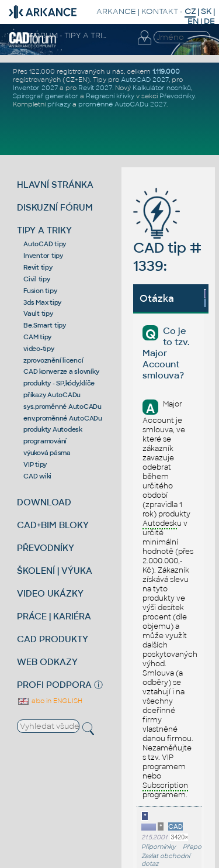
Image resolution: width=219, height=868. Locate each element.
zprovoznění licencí (53, 360)
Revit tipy (38, 267)
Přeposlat (197, 847)
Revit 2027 (95, 88)
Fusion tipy (40, 291)
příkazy (59, 104)
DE (209, 21)
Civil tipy (37, 279)
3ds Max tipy (42, 302)
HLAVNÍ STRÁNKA (55, 185)
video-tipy (39, 349)
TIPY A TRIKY (44, 230)
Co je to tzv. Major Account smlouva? (166, 353)
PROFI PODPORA (54, 685)
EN (193, 21)
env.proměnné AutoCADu (63, 418)
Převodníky (177, 96)
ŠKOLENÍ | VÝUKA (55, 571)
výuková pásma (47, 453)
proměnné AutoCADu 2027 (122, 104)
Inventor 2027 (35, 88)
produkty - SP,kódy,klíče (59, 383)
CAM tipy (37, 337)
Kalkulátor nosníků (162, 88)
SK (206, 11)
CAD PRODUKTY (53, 639)
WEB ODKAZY (47, 662)
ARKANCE (116, 11)
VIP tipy (35, 464)
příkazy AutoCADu (52, 395)
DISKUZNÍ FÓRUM (55, 207)
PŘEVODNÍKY (46, 548)
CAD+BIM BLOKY (53, 525)
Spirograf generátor (46, 96)
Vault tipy (38, 314)
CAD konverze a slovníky (61, 371)
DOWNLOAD (44, 502)
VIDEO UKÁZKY (50, 593)
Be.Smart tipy (45, 325)
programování (45, 441)
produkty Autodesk (53, 429)
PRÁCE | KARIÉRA (54, 616)
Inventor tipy (43, 256)
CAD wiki (37, 476)
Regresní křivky (110, 96)
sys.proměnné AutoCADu (62, 407)
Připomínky (159, 847)
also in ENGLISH (50, 701)
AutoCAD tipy (45, 244)
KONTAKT (160, 11)
